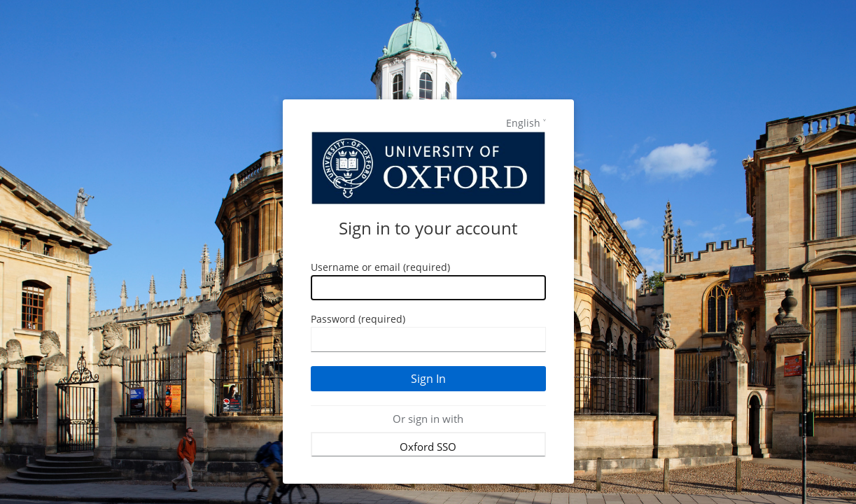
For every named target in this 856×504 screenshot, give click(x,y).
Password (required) (358, 319)
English (523, 123)
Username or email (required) (380, 267)
